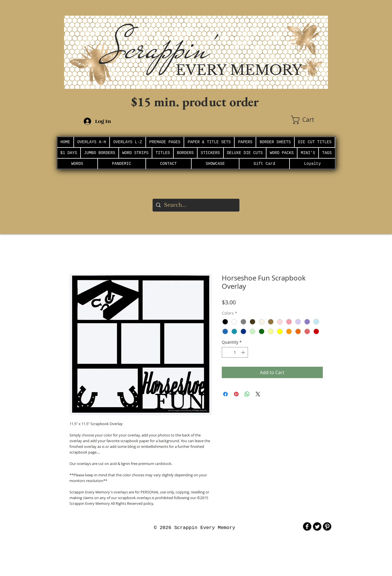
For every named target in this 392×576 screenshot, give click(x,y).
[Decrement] (226, 352)
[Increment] (244, 352)
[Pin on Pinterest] (236, 394)
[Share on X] (258, 394)
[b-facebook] (307, 526)
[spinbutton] (235, 352)
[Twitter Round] (317, 526)
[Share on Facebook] (225, 394)
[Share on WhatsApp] (247, 394)
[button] (309, 120)
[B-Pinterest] (327, 526)
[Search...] (196, 205)
